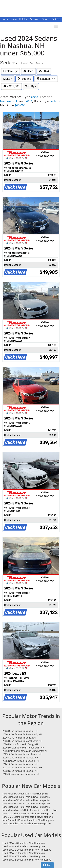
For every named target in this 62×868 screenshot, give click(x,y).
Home (5, 19)
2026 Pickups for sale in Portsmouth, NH (23, 748)
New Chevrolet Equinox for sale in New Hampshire (28, 820)
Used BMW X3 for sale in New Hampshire (24, 843)
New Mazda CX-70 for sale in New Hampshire (26, 807)
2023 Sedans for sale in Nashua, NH (21, 774)
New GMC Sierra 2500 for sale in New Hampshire (28, 817)
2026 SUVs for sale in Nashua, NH (20, 731)
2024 (44, 71)
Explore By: (10, 71)
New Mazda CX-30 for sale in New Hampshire (26, 800)
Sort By (31, 86)
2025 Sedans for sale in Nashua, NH (21, 761)
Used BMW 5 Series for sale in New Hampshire (27, 860)
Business (35, 19)
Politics (23, 19)
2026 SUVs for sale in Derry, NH (19, 738)
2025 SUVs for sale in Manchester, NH (22, 754)
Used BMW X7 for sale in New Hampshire (24, 856)
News (14, 19)
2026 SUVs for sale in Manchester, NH (22, 741)
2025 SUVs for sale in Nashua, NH (20, 758)
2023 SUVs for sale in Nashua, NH (20, 771)
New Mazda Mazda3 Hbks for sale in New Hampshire (30, 810)
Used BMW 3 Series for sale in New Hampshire (27, 850)
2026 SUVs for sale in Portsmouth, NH (22, 734)
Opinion (56, 19)
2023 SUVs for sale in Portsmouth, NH (22, 768)
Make (8, 79)
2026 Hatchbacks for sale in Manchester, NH (25, 751)
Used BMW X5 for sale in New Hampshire (24, 846)
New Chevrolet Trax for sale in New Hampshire (27, 824)
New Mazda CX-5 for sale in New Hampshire (25, 794)
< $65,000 (11, 86)
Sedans (24, 79)
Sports (46, 19)
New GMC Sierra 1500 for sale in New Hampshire (28, 814)
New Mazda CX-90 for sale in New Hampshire (26, 804)
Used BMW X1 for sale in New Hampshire (24, 853)
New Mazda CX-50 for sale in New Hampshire (26, 797)
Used (28, 71)
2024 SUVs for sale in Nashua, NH (20, 764)
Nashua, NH (46, 79)
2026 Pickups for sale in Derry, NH (20, 744)
